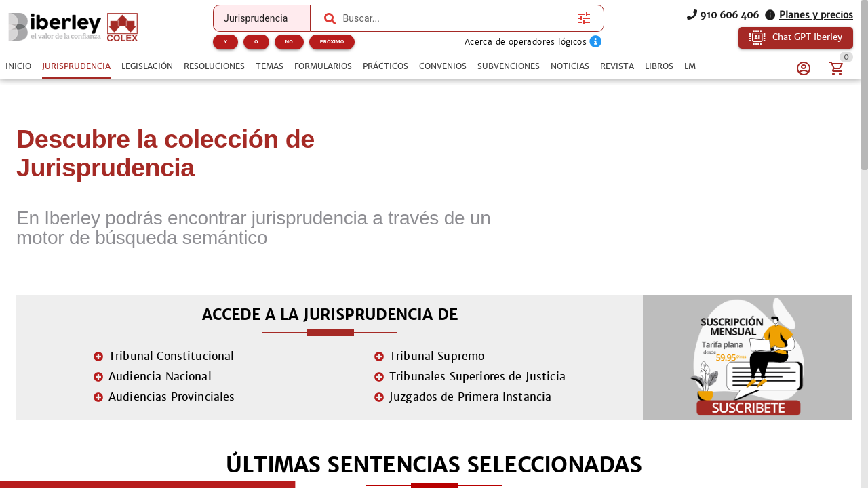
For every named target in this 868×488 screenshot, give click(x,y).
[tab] (18, 66)
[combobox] (456, 18)
